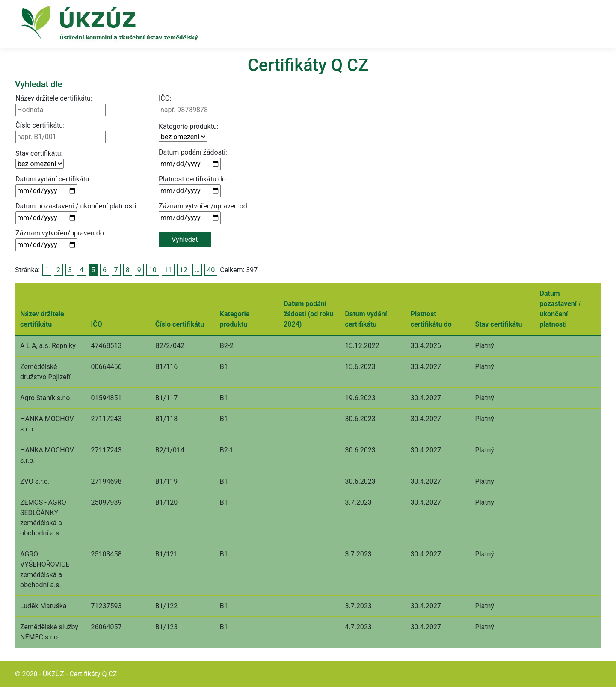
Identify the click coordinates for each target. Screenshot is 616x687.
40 (211, 270)
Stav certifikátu (499, 324)
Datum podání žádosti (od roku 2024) (308, 314)
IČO (97, 324)
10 (153, 270)
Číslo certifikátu (180, 324)
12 (184, 270)
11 (168, 270)
